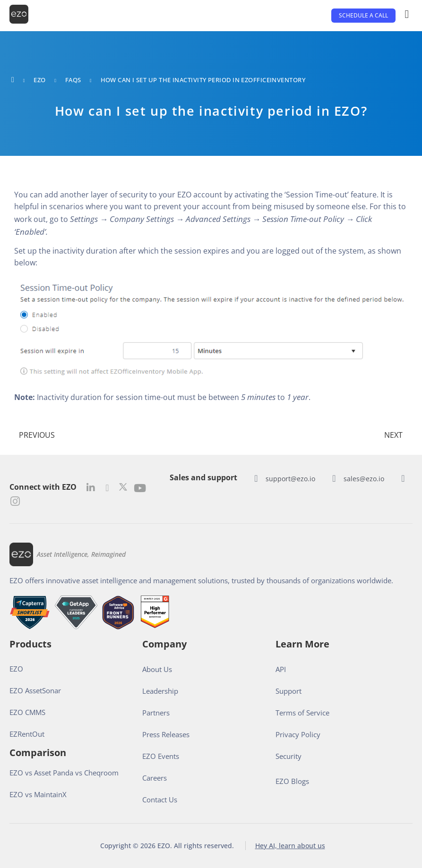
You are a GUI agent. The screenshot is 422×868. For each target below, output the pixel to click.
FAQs (73, 80)
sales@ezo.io (364, 479)
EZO (39, 80)
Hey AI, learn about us (290, 846)
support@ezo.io (290, 479)
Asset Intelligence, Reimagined (81, 554)
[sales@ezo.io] (334, 478)
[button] (363, 16)
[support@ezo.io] (256, 478)
